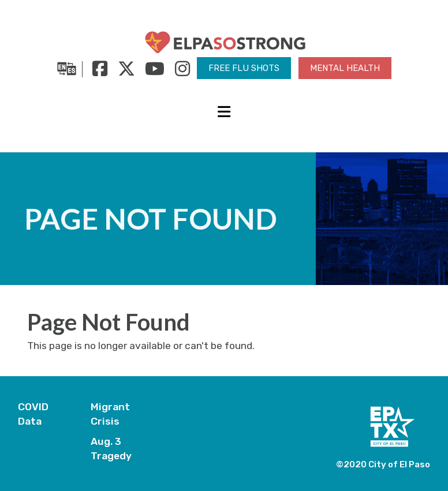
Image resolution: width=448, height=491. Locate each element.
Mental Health (345, 68)
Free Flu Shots (244, 68)
